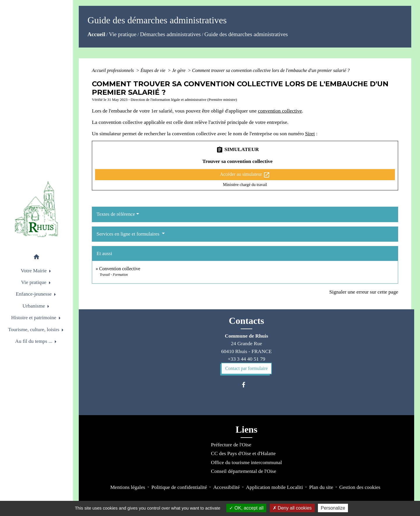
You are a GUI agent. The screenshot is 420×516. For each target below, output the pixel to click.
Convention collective (120, 269)
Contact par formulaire (246, 368)
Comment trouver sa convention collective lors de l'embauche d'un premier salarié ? (271, 70)
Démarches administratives (170, 34)
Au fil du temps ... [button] (34, 341)
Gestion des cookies (360, 487)
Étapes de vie (154, 70)
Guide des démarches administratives (246, 34)
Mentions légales (128, 487)
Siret (310, 134)
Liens (247, 429)
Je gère (179, 70)
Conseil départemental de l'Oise (244, 471)
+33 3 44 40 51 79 (247, 359)
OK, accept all (246, 508)
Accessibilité (226, 487)
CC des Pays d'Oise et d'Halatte (243, 453)
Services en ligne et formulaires (129, 234)
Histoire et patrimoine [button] (34, 317)
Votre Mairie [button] (34, 271)
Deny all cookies (292, 508)
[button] (36, 258)
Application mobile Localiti (274, 487)
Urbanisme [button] (34, 306)
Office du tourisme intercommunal (246, 462)
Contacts (247, 321)
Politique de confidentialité (179, 487)
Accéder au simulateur (245, 175)
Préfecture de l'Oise (231, 445)
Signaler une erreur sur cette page (364, 292)
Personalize (333, 508)
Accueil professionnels (113, 70)
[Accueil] (36, 209)
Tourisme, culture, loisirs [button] (34, 329)
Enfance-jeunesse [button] (34, 294)
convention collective (280, 111)
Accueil (96, 34)
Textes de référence (116, 214)
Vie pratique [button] (34, 282)
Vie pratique (123, 34)
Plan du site (321, 487)
